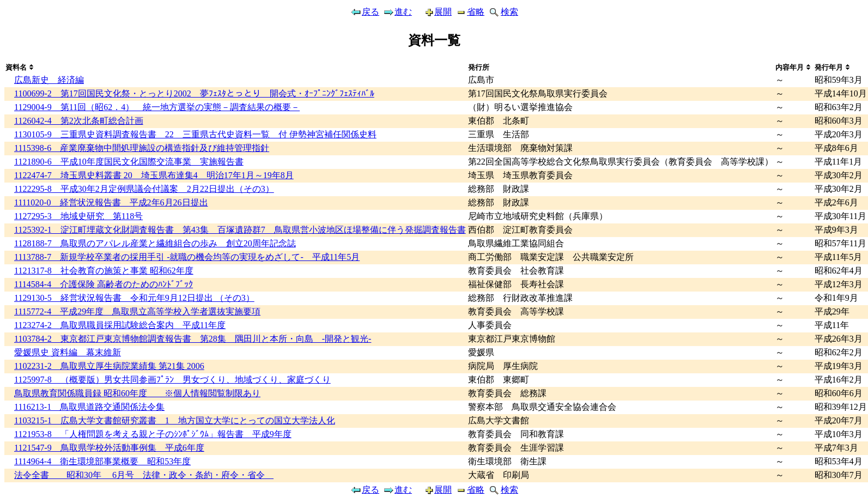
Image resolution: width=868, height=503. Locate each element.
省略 (470, 12)
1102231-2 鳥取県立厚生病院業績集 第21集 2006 (109, 366)
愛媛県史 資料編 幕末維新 (68, 352)
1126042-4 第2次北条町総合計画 (79, 121)
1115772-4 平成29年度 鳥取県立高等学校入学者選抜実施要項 (137, 311)
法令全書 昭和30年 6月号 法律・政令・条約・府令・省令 (144, 475)
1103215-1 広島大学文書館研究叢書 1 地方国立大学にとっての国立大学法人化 (175, 420)
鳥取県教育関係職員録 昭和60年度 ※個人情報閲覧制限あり (137, 393)
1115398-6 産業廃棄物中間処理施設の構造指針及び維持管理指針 (142, 148)
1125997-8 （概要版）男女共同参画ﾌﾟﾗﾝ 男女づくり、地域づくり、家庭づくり (172, 380)
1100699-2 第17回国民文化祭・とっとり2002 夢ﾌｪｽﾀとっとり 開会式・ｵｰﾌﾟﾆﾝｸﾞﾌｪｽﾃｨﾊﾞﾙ (194, 93)
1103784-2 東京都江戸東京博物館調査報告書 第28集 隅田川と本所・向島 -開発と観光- (193, 339)
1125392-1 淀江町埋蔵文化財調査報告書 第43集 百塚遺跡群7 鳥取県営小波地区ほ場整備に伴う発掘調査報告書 (240, 230)
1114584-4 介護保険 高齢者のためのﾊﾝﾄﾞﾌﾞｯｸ (104, 284)
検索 (503, 12)
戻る (365, 12)
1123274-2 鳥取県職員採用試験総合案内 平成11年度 (120, 325)
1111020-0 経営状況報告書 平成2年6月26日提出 (111, 202)
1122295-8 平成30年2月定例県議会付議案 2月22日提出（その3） (144, 189)
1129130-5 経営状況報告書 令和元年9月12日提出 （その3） (134, 298)
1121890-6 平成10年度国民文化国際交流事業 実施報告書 (129, 162)
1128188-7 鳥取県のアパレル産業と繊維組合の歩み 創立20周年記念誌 (155, 243)
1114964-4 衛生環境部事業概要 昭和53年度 (102, 461)
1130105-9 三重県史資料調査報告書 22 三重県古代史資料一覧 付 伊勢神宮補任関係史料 (195, 134)
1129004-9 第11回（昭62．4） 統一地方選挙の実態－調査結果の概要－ (157, 107)
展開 (433, 12)
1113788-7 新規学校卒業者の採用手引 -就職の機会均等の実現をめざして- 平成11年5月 (187, 257)
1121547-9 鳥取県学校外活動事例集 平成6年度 (109, 448)
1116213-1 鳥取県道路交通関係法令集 (89, 407)
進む (397, 12)
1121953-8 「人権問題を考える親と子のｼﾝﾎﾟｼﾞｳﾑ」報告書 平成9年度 (153, 434)
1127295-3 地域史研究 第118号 (78, 216)
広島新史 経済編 (49, 80)
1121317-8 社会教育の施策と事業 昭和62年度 (104, 271)
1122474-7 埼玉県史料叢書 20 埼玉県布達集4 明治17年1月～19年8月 (154, 175)
